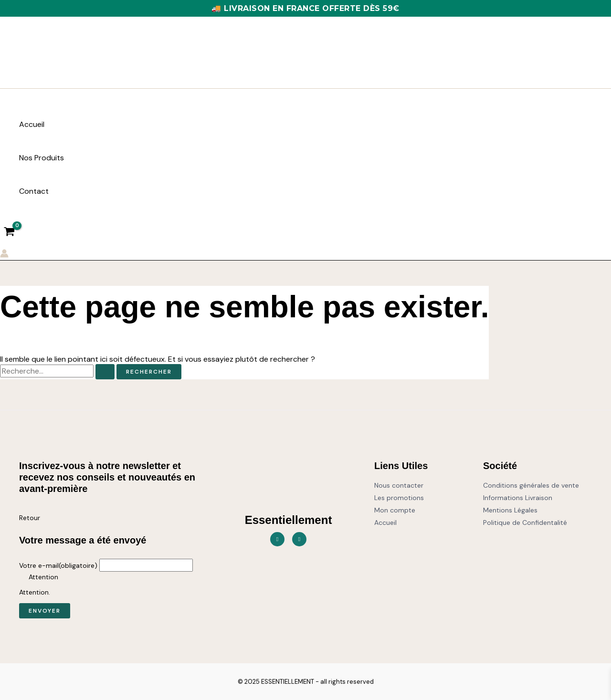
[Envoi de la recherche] (105, 372)
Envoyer (45, 611)
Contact (34, 191)
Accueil (32, 124)
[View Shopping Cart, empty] (10, 232)
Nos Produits (42, 158)
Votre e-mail (58, 565)
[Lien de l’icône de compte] (4, 255)
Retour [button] (30, 518)
